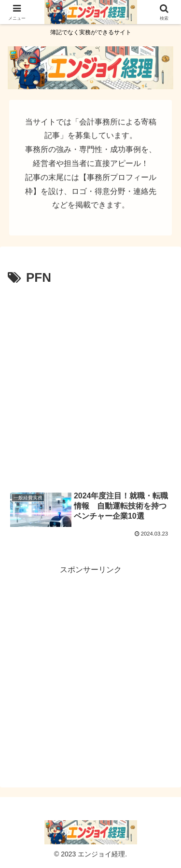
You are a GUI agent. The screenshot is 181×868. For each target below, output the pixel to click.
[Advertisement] (90, 384)
